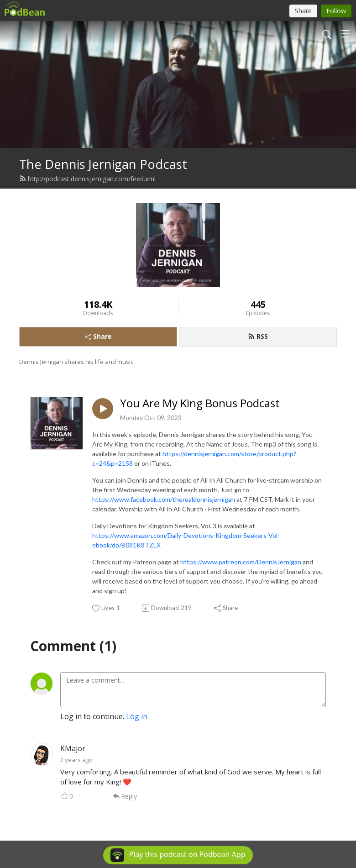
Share (98, 336)
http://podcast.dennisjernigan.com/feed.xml (87, 179)
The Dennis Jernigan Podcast (103, 164)
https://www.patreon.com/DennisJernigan (241, 562)
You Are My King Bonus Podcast (200, 403)
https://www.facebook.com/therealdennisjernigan (164, 499)
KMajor (73, 748)
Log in (137, 716)
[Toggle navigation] (346, 34)
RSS (258, 336)
